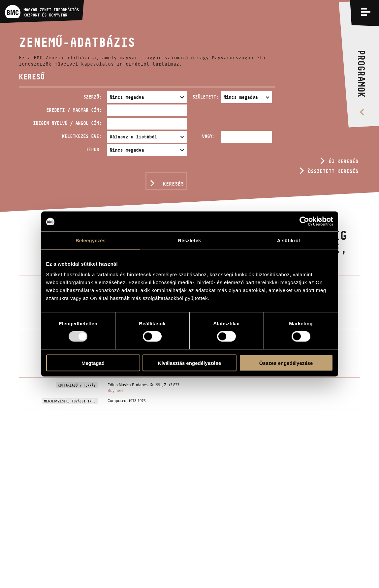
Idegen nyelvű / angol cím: (67, 123)
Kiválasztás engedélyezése (190, 363)
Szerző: (92, 97)
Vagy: (208, 136)
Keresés (173, 184)
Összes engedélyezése (286, 363)
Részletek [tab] (189, 240)
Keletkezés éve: (82, 136)
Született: (205, 97)
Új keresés (343, 161)
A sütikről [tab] (289, 240)
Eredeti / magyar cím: (74, 110)
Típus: (94, 149)
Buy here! (116, 390)
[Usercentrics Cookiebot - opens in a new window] (304, 221)
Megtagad (93, 363)
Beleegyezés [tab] (91, 240)
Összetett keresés (333, 171)
